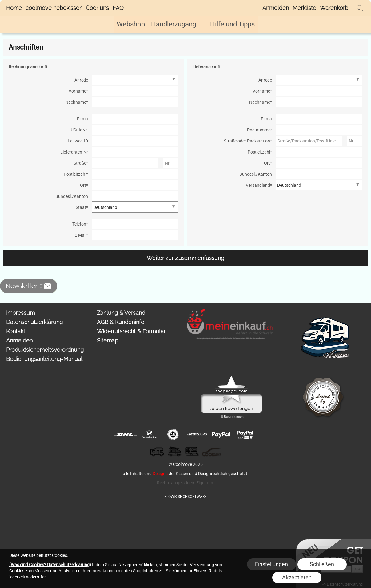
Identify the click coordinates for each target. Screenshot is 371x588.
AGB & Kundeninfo (121, 322)
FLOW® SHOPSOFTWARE (185, 497)
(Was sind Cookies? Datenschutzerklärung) (50, 565)
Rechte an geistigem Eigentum (186, 483)
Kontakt (16, 331)
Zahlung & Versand (121, 313)
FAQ (118, 8)
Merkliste (304, 8)
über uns (98, 8)
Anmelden (276, 8)
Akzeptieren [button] (297, 577)
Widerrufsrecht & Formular (131, 331)
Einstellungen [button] (271, 564)
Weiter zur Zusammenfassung (185, 258)
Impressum (20, 313)
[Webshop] (131, 24)
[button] (360, 8)
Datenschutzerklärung (34, 322)
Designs (160, 474)
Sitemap (108, 340)
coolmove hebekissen (54, 8)
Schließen (322, 564)
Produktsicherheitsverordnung (45, 350)
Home (14, 8)
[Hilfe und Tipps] (232, 24)
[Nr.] (171, 163)
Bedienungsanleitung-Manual (44, 359)
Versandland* (259, 185)
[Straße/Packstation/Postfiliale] (309, 141)
